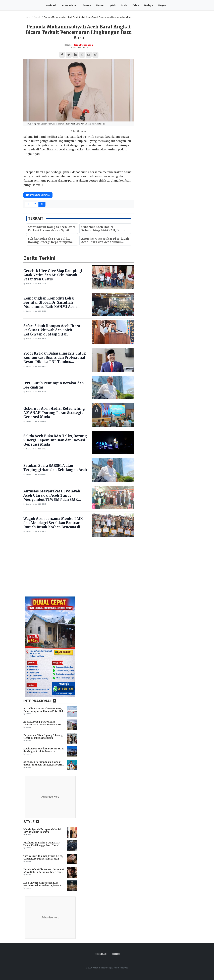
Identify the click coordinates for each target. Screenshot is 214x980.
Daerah (87, 5)
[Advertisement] (107, 569)
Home (28, 17)
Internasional (69, 5)
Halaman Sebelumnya (38, 195)
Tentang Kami (101, 954)
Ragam (162, 5)
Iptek (113, 5)
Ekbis (136, 5)
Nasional (51, 5)
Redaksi (116, 954)
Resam (100, 5)
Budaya (149, 5)
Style (124, 5)
